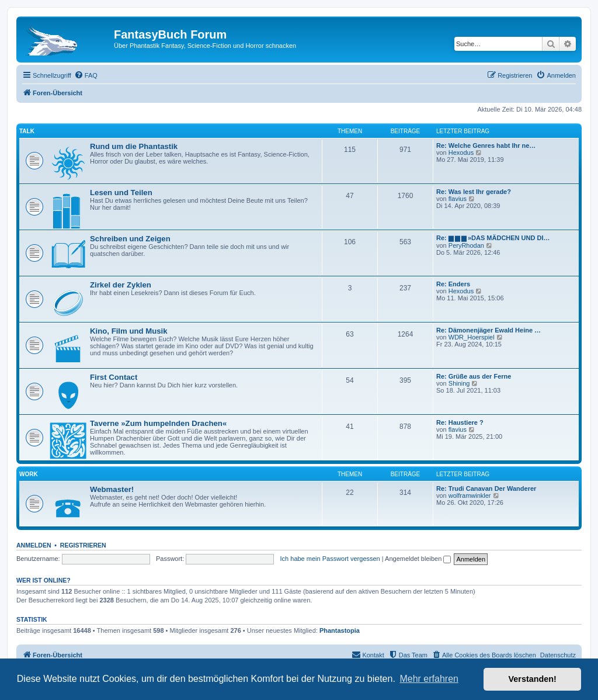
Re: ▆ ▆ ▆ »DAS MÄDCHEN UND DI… (493, 238)
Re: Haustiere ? (460, 422)
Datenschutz (558, 655)
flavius (458, 199)
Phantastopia (340, 630)
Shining (459, 383)
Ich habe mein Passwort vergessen (330, 559)
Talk (27, 131)
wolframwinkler (470, 495)
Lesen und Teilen (121, 193)
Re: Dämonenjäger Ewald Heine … (489, 330)
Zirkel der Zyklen (121, 285)
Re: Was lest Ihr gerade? (474, 192)
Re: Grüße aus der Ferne (474, 376)
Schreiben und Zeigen (130, 239)
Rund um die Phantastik (134, 146)
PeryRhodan (466, 245)
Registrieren (83, 545)
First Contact (114, 377)
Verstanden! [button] (533, 679)
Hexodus (461, 153)
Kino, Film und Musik (129, 331)
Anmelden (34, 545)
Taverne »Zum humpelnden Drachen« (158, 423)
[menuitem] (86, 75)
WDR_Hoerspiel (472, 337)
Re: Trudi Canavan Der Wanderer (486, 488)
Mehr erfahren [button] (429, 679)
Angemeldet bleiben (418, 559)
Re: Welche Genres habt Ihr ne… (486, 145)
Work (29, 474)
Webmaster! (112, 489)
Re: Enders (453, 284)
